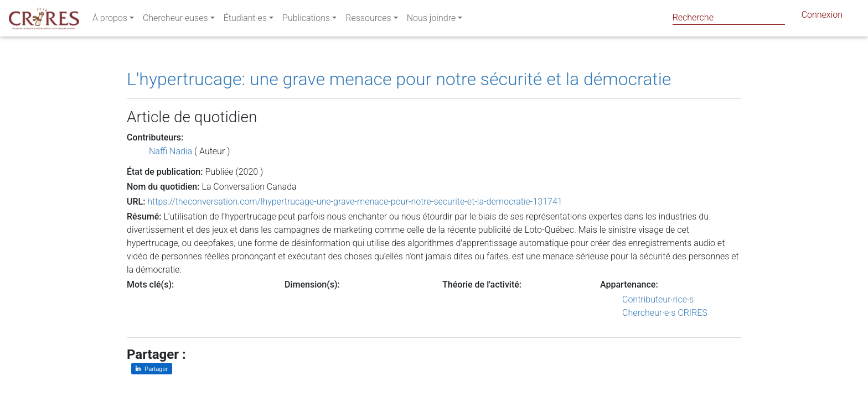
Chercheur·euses (175, 20)
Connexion (822, 17)
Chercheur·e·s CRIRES (665, 313)
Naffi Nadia (170, 151)
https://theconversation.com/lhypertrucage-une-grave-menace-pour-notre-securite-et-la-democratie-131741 (355, 202)
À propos (110, 20)
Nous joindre (432, 20)
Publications (306, 20)
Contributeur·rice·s (658, 299)
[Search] (729, 17)
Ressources (368, 20)
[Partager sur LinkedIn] (152, 369)
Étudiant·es (245, 20)
